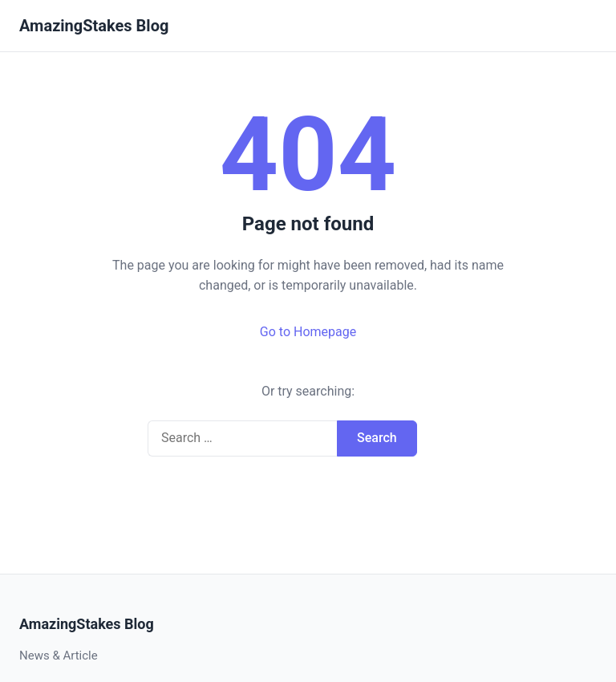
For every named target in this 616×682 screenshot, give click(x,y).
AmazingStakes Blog (94, 26)
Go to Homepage (308, 332)
